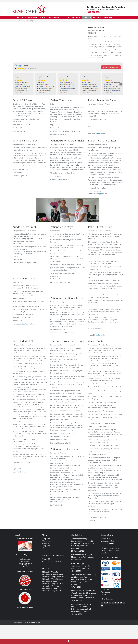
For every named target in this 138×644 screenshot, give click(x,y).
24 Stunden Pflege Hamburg (53, 574)
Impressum (105, 578)
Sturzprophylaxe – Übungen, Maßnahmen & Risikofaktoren (83, 556)
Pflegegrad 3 (47, 543)
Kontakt (104, 583)
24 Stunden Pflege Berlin (51, 572)
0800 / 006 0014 (113, 548)
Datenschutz (105, 581)
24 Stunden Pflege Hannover (53, 577)
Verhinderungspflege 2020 (52, 561)
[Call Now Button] (69, 641)
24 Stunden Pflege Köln (51, 581)
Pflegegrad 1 (47, 539)
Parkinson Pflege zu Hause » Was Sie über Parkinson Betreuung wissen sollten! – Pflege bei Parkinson (82, 608)
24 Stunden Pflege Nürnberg (53, 586)
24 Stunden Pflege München (53, 591)
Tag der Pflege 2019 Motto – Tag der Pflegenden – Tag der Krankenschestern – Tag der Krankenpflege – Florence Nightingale (83, 579)
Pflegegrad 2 (47, 541)
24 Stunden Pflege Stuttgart (52, 588)
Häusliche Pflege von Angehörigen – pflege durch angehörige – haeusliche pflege (83, 566)
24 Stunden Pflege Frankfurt (53, 584)
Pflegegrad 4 (47, 546)
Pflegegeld (46, 559)
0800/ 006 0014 (93, 12)
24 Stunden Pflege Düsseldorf (53, 579)
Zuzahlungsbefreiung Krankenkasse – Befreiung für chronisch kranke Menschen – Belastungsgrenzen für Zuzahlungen (83, 543)
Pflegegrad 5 (47, 548)
